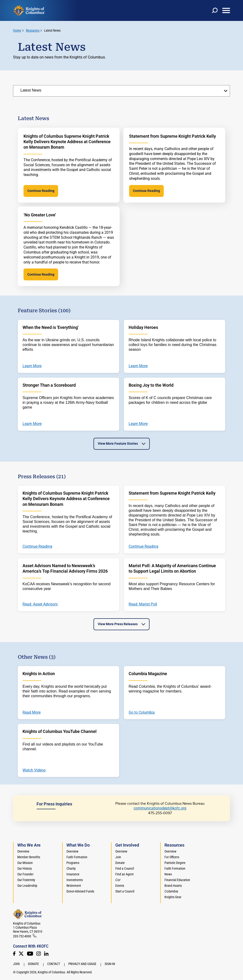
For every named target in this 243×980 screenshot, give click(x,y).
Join (118, 857)
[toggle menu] (226, 10)
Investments (75, 880)
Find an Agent (124, 874)
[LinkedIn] (46, 954)
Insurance (73, 874)
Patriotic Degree (175, 863)
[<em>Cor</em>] (118, 880)
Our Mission (25, 863)
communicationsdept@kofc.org (160, 808)
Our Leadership (27, 886)
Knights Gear (173, 897)
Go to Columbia (142, 712)
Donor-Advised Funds (80, 891)
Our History (25, 868)
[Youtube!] (30, 954)
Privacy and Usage (82, 964)
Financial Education (177, 880)
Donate (120, 863)
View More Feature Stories (118, 444)
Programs (73, 863)
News (168, 874)
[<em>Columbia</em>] (173, 891)
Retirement (74, 886)
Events (120, 886)
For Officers (172, 857)
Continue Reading (41, 191)
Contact (54, 964)
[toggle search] (215, 10)
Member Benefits (29, 857)
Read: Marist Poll (143, 604)
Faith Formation (77, 857)
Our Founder (25, 874)
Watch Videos (34, 770)
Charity (71, 868)
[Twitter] (21, 954)
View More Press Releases (118, 624)
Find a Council (125, 868)
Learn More (32, 366)
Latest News (52, 30)
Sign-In (110, 964)
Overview (23, 851)
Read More (32, 712)
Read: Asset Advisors (40, 604)
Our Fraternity (26, 880)
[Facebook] (14, 954)
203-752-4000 (22, 936)
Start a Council (125, 891)
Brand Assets (173, 886)
